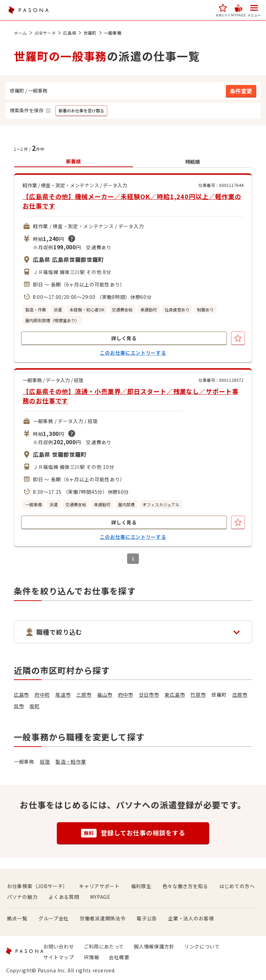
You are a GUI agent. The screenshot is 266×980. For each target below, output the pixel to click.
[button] (223, 10)
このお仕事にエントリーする (133, 353)
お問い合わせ (59, 946)
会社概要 (119, 957)
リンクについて (202, 946)
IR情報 (92, 957)
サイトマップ (59, 957)
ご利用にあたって (104, 946)
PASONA (28, 10)
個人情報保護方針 (154, 946)
